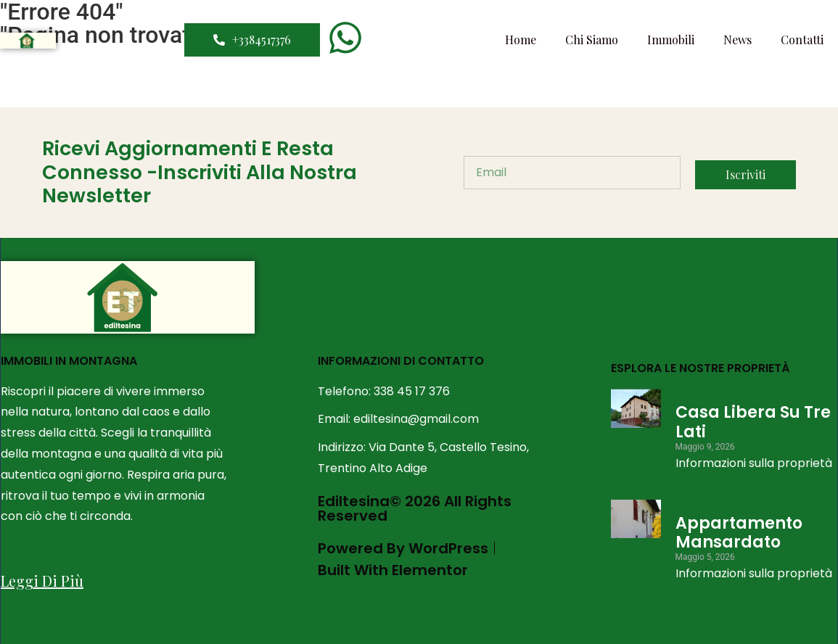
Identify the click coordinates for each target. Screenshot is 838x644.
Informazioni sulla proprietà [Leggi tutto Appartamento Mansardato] (754, 573)
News (738, 40)
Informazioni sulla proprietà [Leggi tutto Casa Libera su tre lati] (754, 463)
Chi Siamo (592, 40)
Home (521, 40)
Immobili (671, 40)
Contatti (802, 40)
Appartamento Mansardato (739, 533)
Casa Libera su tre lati (753, 422)
